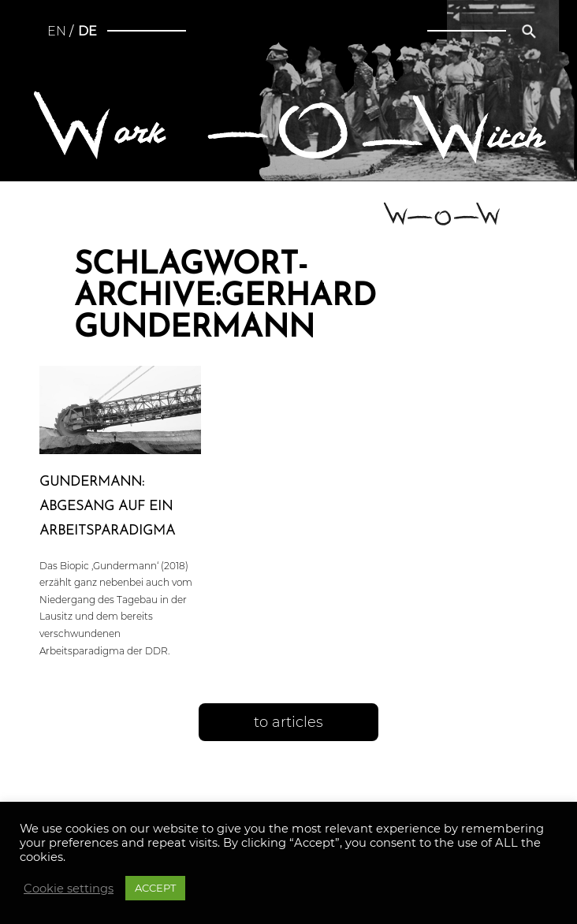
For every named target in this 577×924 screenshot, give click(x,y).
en (57, 31)
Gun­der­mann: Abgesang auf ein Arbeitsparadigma (107, 507)
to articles (288, 722)
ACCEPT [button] (155, 888)
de (87, 31)
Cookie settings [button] (69, 889)
